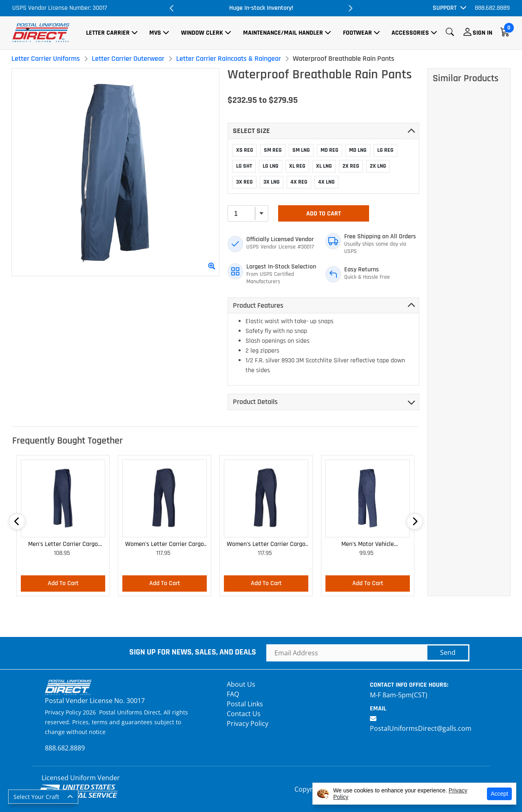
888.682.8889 (492, 8)
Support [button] (445, 8)
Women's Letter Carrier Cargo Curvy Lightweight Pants (266, 545)
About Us (241, 684)
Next (350, 8)
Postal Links (245, 704)
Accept (499, 794)
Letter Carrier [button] (108, 33)
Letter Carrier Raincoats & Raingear (229, 59)
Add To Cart (324, 214)
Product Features (258, 305)
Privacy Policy (248, 723)
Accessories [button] (410, 33)
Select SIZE (251, 131)
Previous (172, 8)
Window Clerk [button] (202, 33)
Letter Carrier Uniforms (46, 59)
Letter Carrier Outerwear (128, 59)
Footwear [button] (357, 33)
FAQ (233, 694)
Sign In (482, 33)
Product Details (255, 402)
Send (448, 652)
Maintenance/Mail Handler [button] (283, 33)
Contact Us (244, 714)
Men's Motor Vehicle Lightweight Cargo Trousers (368, 545)
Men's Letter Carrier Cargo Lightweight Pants (63, 545)
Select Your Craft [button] (36, 797)
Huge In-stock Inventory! (261, 8)
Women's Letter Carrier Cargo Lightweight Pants (165, 545)
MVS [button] (155, 33)
